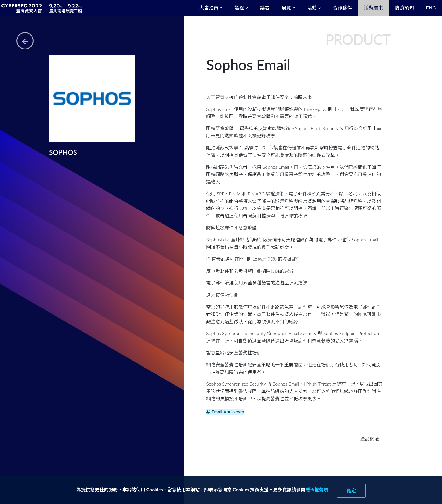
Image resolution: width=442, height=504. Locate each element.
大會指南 (209, 8)
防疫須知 (404, 8)
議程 (239, 8)
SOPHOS (63, 152)
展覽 (286, 8)
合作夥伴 (342, 8)
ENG (431, 8)
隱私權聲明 (317, 489)
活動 (312, 8)
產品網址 (370, 439)
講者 (265, 8)
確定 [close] (351, 490)
